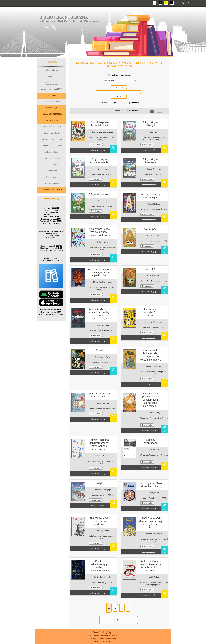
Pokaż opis (96, 144)
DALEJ (119, 620)
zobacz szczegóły (98, 150)
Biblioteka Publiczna (64, 17)
